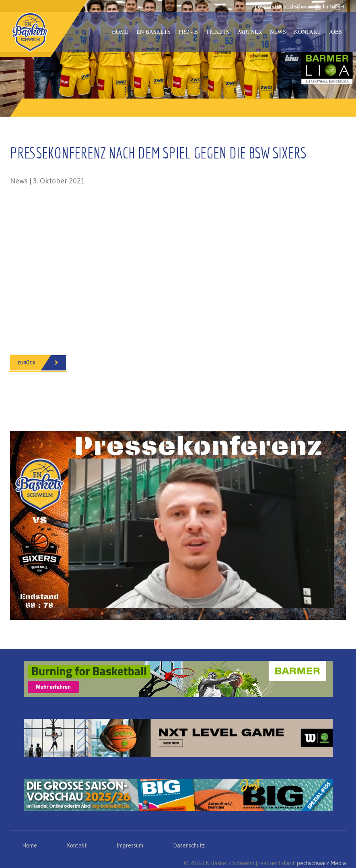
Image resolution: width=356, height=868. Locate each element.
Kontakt (308, 32)
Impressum (130, 845)
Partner (249, 32)
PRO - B (188, 32)
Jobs (335, 32)
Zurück (42, 363)
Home (120, 32)
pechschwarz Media (321, 863)
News (278, 32)
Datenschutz (189, 845)
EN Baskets (153, 32)
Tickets (218, 32)
